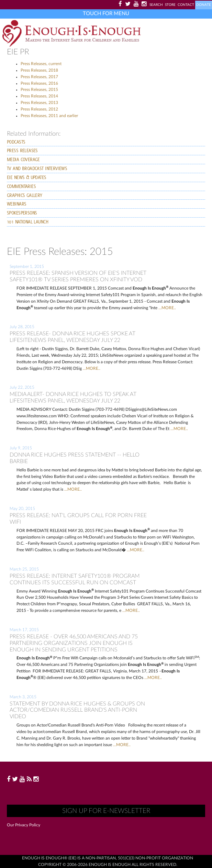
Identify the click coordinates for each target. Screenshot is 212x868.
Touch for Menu (106, 14)
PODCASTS (16, 142)
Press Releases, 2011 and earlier (49, 116)
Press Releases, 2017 (39, 77)
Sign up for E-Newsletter (106, 811)
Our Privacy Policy (24, 825)
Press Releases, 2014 (39, 96)
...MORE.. (167, 308)
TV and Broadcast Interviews (37, 168)
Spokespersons (22, 213)
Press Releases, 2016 (39, 83)
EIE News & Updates (27, 177)
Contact (186, 5)
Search (156, 5)
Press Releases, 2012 (39, 109)
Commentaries (21, 186)
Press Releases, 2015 (39, 90)
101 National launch (27, 222)
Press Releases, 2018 (39, 70)
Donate (204, 5)
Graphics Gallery (25, 195)
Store (170, 5)
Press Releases (22, 150)
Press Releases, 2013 (39, 103)
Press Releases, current (41, 64)
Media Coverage (23, 159)
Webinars (16, 204)
